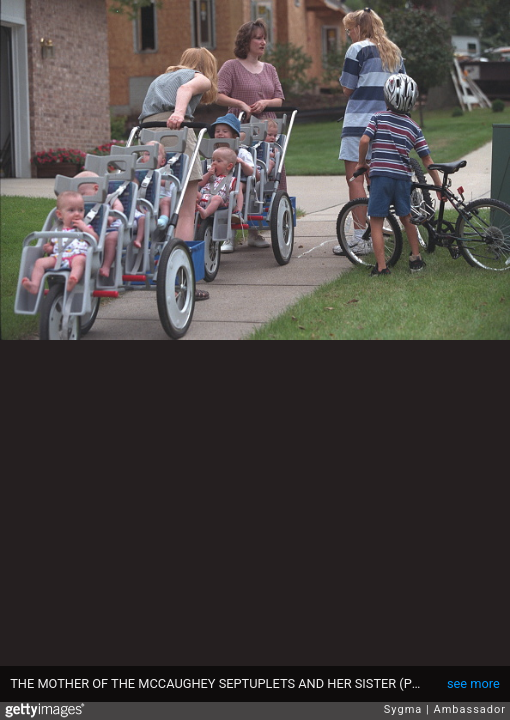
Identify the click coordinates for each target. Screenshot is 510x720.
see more (473, 683)
